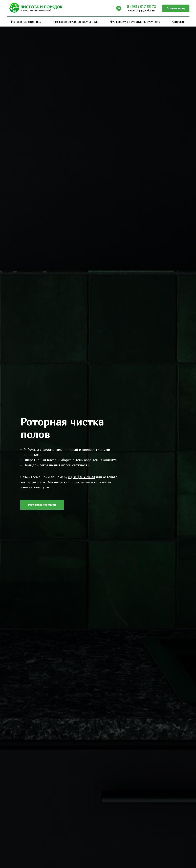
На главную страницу (26, 22)
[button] (176, 8)
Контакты (178, 22)
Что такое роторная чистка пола (76, 22)
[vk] (119, 8)
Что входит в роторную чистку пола (135, 22)
